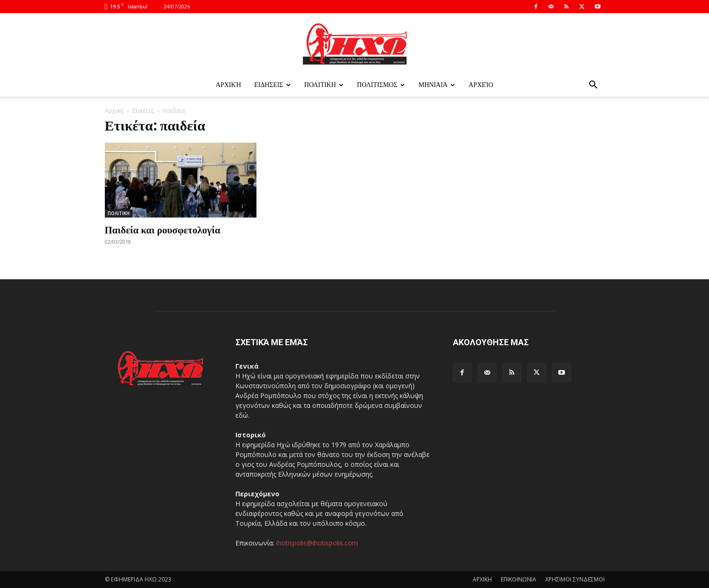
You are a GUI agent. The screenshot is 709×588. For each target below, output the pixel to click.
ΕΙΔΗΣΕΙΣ (272, 85)
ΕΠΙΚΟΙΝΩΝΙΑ (519, 579)
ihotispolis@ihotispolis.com (317, 543)
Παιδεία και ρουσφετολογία (163, 229)
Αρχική (228, 85)
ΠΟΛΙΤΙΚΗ (324, 85)
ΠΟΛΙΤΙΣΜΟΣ (381, 85)
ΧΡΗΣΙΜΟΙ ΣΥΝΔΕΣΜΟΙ (575, 579)
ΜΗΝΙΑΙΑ (437, 85)
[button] (593, 86)
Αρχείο (481, 85)
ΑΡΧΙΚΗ (482, 579)
